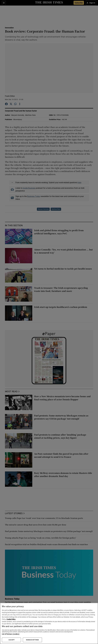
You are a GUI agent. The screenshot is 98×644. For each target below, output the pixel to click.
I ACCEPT (11, 640)
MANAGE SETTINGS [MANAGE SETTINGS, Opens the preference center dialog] (32, 640)
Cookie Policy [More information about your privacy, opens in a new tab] (11, 619)
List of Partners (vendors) (11, 634)
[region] (49, 623)
